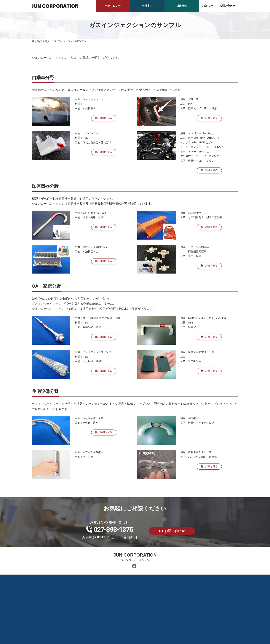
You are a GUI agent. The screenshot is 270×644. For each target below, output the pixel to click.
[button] (104, 118)
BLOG (94, 579)
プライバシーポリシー (142, 579)
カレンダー (113, 579)
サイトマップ (172, 579)
